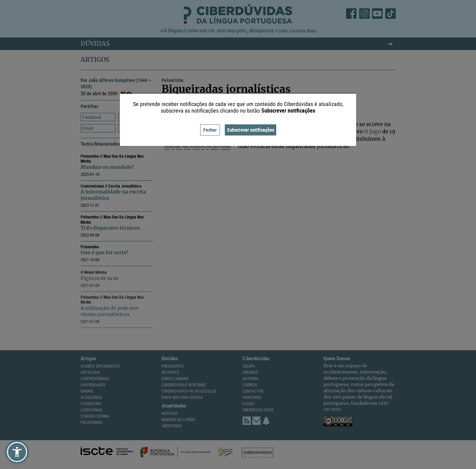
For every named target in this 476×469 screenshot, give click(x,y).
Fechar (210, 130)
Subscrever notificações (251, 130)
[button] (17, 452)
